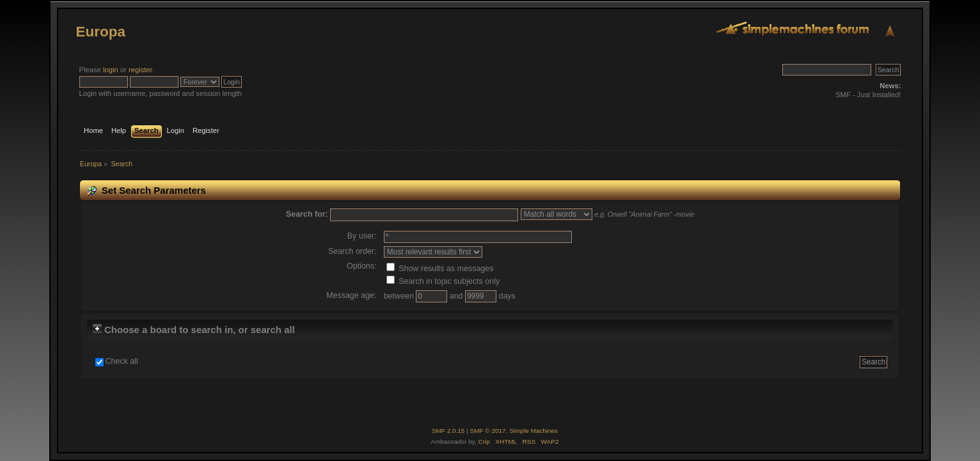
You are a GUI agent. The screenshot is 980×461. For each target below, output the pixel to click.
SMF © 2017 (488, 431)
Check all (122, 361)
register (140, 70)
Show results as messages (440, 269)
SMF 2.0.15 (448, 431)
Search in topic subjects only (443, 281)
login (111, 70)
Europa (101, 32)
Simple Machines (533, 431)
